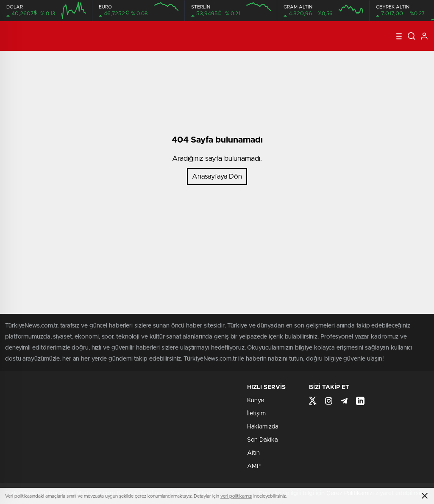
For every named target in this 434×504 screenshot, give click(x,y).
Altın (253, 453)
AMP (254, 466)
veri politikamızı (236, 496)
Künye (256, 400)
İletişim (256, 414)
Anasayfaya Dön (217, 176)
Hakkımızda (263, 427)
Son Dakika (262, 440)
